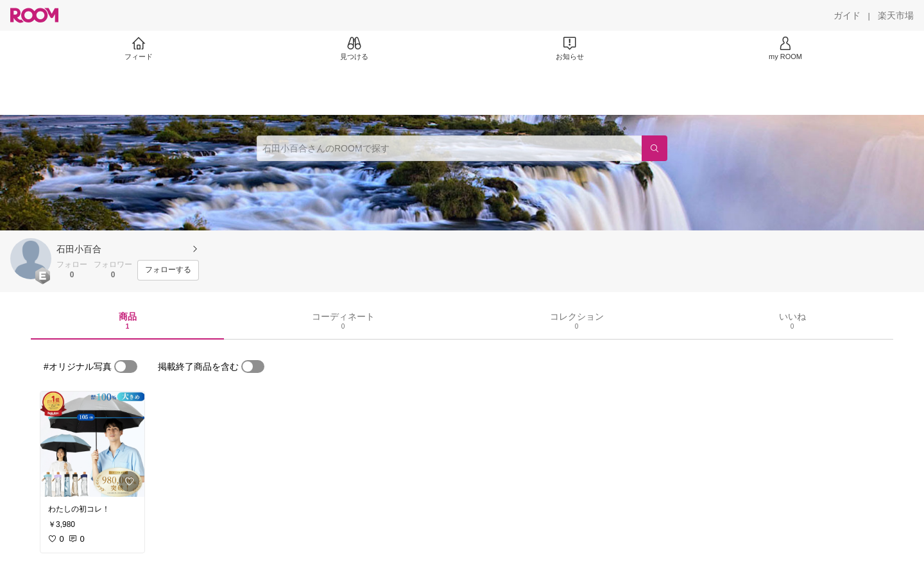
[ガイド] (847, 15)
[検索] (654, 148)
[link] (92, 444)
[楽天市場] (896, 15)
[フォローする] (168, 270)
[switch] (126, 367)
